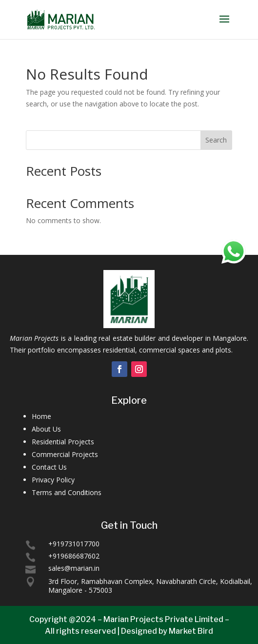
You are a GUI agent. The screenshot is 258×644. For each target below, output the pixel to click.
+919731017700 (74, 544)
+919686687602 (74, 556)
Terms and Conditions (67, 492)
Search (216, 140)
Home (41, 416)
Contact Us (49, 467)
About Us (46, 429)
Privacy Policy (53, 480)
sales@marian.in (74, 568)
